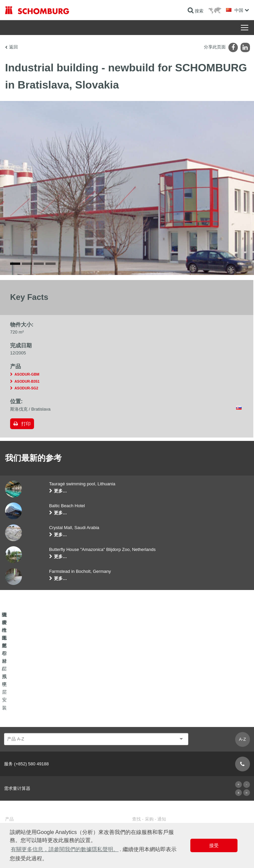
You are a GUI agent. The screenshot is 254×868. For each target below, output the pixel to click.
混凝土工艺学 (17, 798)
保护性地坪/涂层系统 (24, 788)
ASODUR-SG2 (26, 412)
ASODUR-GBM (27, 398)
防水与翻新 (15, 767)
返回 (13, 47)
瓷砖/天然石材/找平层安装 (28, 777)
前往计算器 (142, 767)
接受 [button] (214, 845)
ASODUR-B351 (27, 405)
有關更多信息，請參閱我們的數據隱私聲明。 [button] (65, 849)
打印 (26, 448)
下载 (136, 777)
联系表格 (140, 788)
